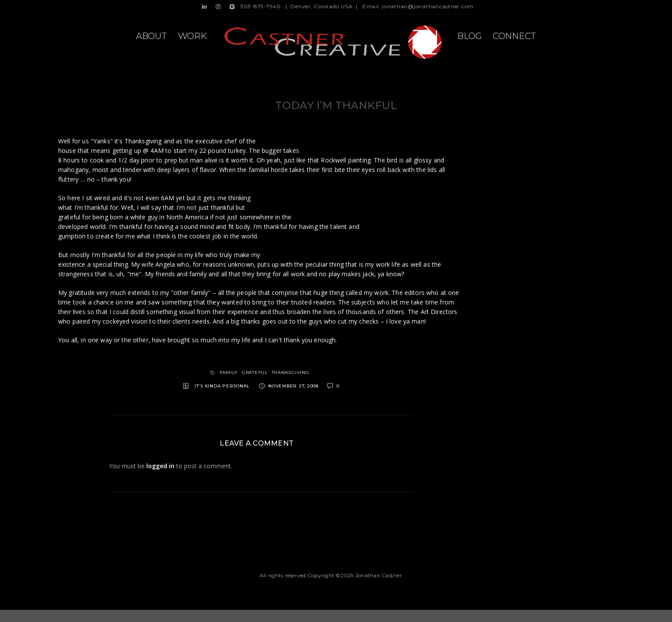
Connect (514, 36)
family (229, 372)
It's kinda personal (222, 386)
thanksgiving (291, 372)
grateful (255, 372)
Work (193, 36)
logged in (160, 466)
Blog (469, 36)
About (152, 36)
